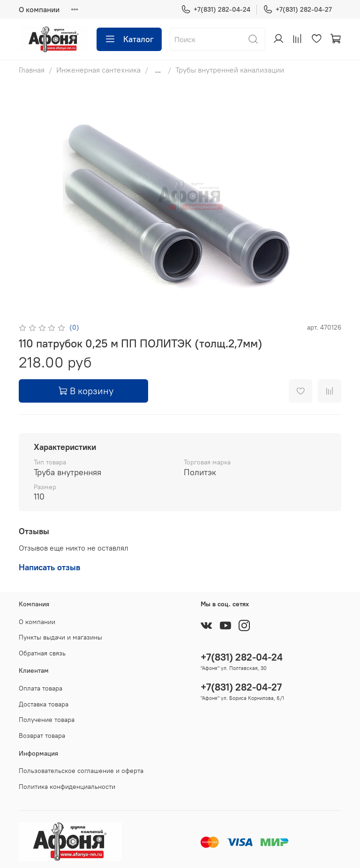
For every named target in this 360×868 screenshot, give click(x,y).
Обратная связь (42, 653)
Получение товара (47, 720)
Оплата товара (41, 688)
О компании (39, 9)
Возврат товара (42, 736)
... (158, 70)
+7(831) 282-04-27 (297, 10)
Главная (32, 70)
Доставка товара (44, 704)
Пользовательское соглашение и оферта (81, 771)
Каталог (129, 39)
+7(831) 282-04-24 (216, 10)
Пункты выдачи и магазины (60, 637)
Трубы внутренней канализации (230, 70)
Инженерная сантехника (98, 70)
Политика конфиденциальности (67, 787)
